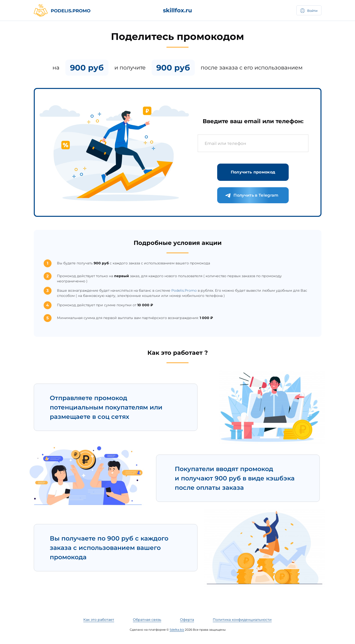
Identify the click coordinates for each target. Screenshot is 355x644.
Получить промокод (253, 172)
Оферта (187, 620)
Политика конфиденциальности (242, 620)
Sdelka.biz (177, 630)
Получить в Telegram (252, 196)
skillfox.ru (177, 10)
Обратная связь (147, 620)
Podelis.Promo (184, 290)
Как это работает (99, 620)
